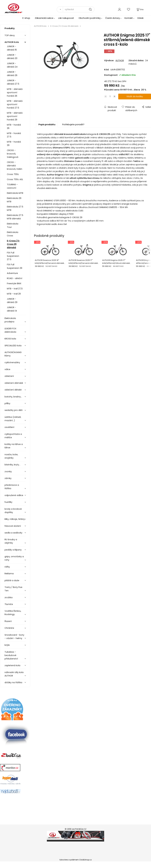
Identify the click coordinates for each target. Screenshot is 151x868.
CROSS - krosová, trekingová (13, 154)
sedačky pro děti (14, 410)
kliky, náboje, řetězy (15, 519)
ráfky (7, 567)
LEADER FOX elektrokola (10, 330)
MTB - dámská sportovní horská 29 (15, 116)
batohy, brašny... (13, 397)
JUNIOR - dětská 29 (12, 301)
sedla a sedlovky (13, 533)
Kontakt (129, 18)
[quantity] (110, 97)
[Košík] (140, 9)
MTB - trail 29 (14, 294)
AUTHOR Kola (12, 42)
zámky (8, 478)
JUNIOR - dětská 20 (12, 57)
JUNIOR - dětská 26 (12, 74)
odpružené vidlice (14, 495)
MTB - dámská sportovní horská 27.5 (15, 104)
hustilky (8, 502)
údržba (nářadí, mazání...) (13, 419)
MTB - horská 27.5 (14, 135)
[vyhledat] (79, 9)
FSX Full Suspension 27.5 (13, 256)
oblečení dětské (13, 390)
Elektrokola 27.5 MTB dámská (15, 217)
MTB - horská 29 (14, 143)
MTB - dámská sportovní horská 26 (15, 92)
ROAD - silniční (15, 278)
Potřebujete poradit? (73, 124)
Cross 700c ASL (15, 179)
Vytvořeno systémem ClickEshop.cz (75, 860)
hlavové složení (13, 526)
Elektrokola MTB (15, 193)
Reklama (9, 574)
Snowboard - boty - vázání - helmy (14, 637)
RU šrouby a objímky (11, 541)
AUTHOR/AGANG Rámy (13, 354)
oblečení (9, 376)
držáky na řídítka (13, 682)
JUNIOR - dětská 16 (12, 48)
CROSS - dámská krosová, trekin (15, 166)
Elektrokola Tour (13, 225)
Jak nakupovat (66, 18)
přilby (7, 403)
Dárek (140, 18)
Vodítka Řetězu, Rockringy (13, 613)
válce (7, 369)
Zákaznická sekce (44, 18)
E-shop (26, 18)
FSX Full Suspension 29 (15, 266)
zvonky (8, 472)
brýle (7, 645)
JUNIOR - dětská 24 (12, 65)
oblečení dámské (14, 383)
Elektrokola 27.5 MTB (15, 208)
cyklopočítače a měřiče (13, 436)
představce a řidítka (12, 487)
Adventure (12, 273)
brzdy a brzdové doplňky (13, 511)
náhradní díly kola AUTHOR (14, 674)
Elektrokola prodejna (10, 320)
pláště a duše (12, 580)
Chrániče (9, 628)
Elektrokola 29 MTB (14, 200)
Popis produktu (47, 124)
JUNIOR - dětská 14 (12, 309)
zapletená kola (12, 665)
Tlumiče (9, 604)
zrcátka (9, 597)
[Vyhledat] (60, 9)
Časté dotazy (113, 18)
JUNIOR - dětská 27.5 (13, 82)
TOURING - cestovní (12, 186)
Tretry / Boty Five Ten (13, 589)
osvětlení (9, 427)
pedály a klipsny (13, 550)
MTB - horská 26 (14, 126)
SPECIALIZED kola (13, 346)
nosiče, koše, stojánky (11, 456)
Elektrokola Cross (13, 234)
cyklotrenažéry (12, 362)
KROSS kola (10, 339)
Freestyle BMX (14, 283)
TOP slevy (10, 35)
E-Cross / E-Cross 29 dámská (13, 244)
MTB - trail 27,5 (15, 289)
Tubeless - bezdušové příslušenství (11, 655)
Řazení (8, 621)
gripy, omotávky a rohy (14, 558)
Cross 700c (13, 174)
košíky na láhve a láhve (14, 446)
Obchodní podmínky (90, 18)
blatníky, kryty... (12, 465)
